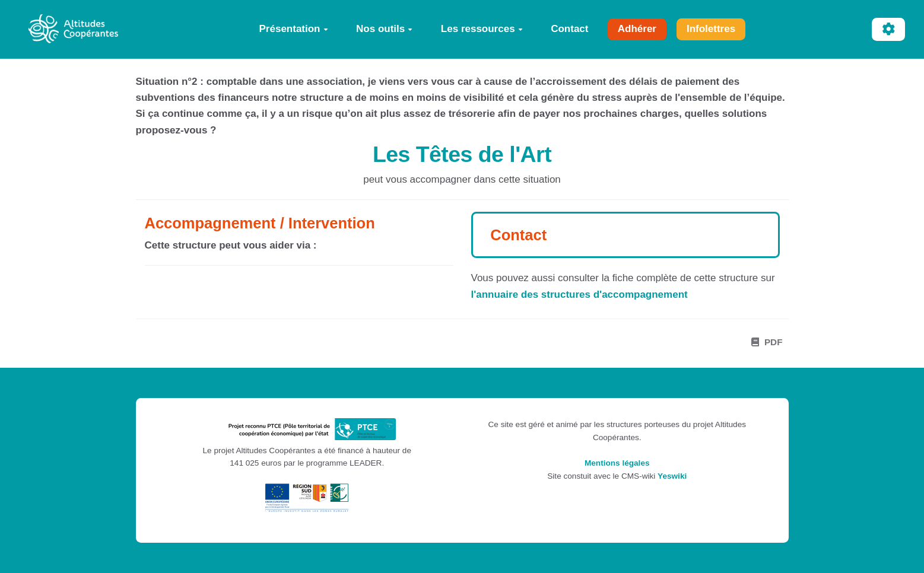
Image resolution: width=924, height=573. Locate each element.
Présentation (294, 29)
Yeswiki (672, 476)
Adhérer (637, 29)
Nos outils (384, 29)
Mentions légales (617, 463)
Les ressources (482, 29)
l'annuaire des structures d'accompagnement (580, 295)
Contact (569, 29)
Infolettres (711, 29)
